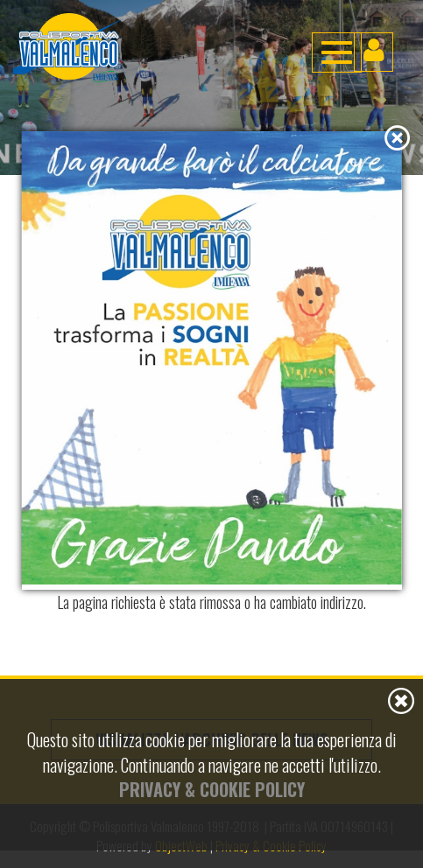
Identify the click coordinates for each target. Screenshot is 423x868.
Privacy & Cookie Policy (212, 789)
